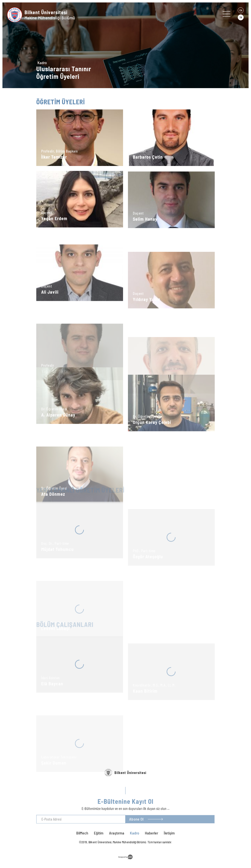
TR (241, 17)
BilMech (82, 833)
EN (241, 10)
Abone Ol (136, 824)
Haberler (151, 833)
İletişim (169, 833)
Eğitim (99, 833)
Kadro (42, 63)
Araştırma (117, 833)
